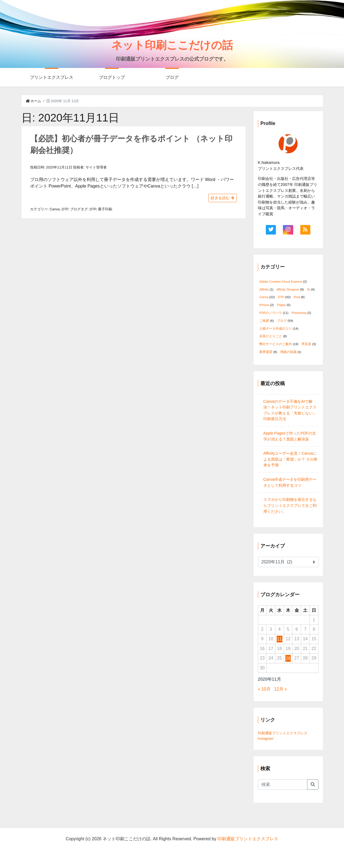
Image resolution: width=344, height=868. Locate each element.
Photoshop (299, 313)
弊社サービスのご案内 (276, 344)
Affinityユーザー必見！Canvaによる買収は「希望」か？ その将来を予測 (291, 459)
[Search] (283, 785)
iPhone (264, 305)
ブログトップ (112, 77)
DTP (65, 209)
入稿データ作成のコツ (276, 329)
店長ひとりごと (271, 336)
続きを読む (222, 198)
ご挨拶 (264, 321)
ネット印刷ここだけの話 (172, 45)
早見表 (306, 344)
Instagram (266, 739)
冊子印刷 (105, 209)
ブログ (172, 77)
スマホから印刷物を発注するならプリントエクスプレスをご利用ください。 (290, 505)
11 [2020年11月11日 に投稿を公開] (279, 639)
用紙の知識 (288, 352)
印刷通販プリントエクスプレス (283, 733)
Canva (55, 209)
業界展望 (266, 352)
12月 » (281, 689)
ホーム (34, 101)
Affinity (264, 289)
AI (309, 289)
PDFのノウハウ (271, 313)
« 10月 (264, 689)
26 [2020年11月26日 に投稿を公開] (288, 658)
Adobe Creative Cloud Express (281, 282)
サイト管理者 (96, 167)
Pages (281, 305)
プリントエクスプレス (52, 77)
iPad (297, 297)
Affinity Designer (288, 289)
